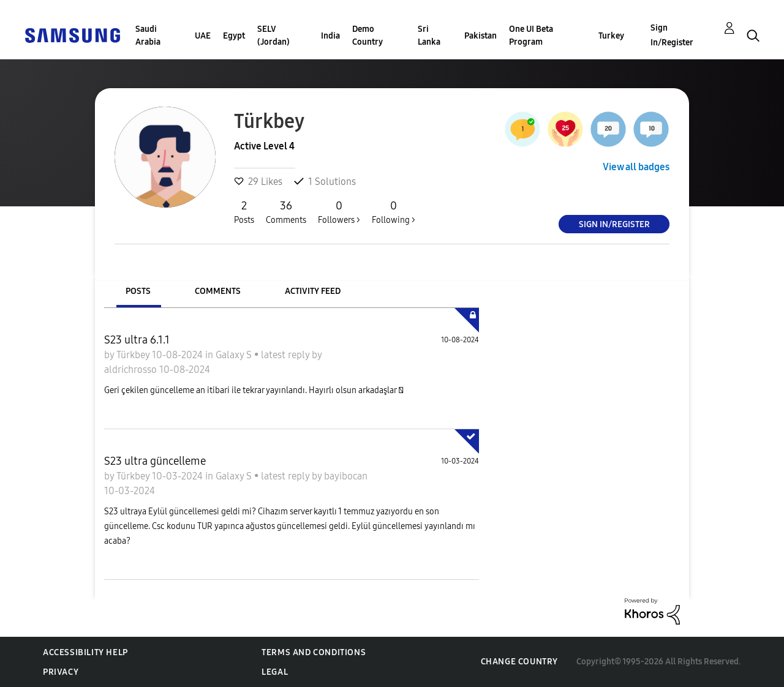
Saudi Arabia (148, 36)
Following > (394, 212)
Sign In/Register (672, 35)
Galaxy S (235, 355)
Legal (275, 672)
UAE (203, 36)
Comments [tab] (218, 291)
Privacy (61, 672)
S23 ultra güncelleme (155, 461)
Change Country (519, 662)
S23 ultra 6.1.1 (137, 340)
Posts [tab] (138, 291)
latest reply (286, 355)
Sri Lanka (429, 36)
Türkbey (134, 355)
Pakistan (481, 36)
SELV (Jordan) (273, 36)
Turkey (611, 36)
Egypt (234, 36)
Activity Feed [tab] (313, 291)
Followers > (339, 212)
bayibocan (346, 476)
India (330, 36)
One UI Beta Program (531, 36)
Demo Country (367, 36)
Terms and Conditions (314, 652)
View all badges (636, 167)
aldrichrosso (132, 370)
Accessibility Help (85, 652)
